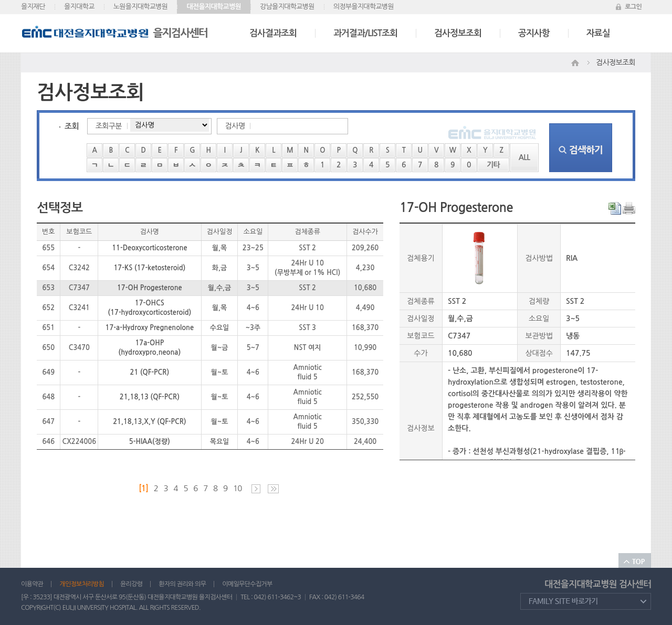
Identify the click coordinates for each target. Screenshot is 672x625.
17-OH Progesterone (150, 288)
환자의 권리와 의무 (182, 584)
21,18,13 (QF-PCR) (150, 397)
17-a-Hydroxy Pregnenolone (150, 328)
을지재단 (33, 7)
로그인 (633, 7)
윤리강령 (131, 584)
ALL (524, 157)
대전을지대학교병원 (214, 7)
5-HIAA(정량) (150, 442)
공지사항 (534, 33)
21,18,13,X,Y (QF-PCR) (149, 422)
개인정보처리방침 (82, 584)
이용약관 (32, 584)
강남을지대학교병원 (287, 7)
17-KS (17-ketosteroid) (149, 268)
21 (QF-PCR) (150, 372)
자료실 (598, 33)
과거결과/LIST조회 (365, 33)
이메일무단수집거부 (247, 584)
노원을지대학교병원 (141, 7)
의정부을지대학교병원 (364, 7)
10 (238, 488)
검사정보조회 (458, 33)
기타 (493, 165)
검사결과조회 (273, 33)
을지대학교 (79, 7)
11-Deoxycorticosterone (149, 248)
